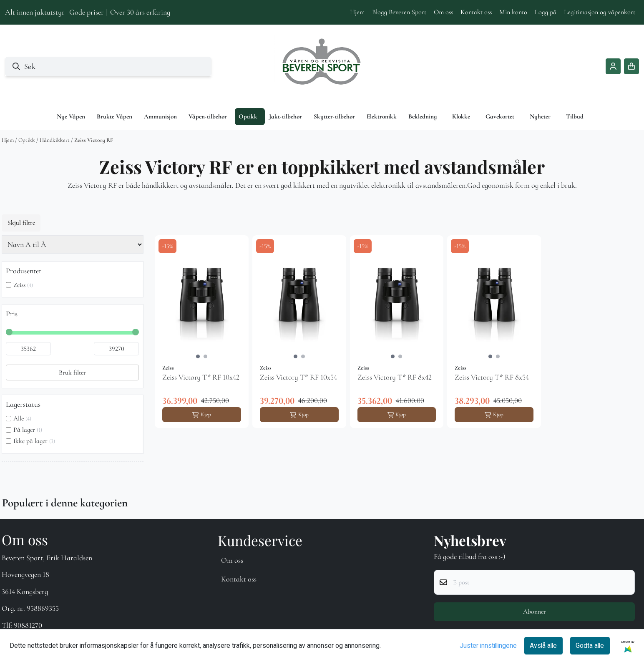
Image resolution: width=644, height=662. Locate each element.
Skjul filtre (21, 223)
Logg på (546, 12)
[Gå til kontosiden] (613, 66)
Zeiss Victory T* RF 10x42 (201, 377)
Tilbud (575, 116)
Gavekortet (500, 116)
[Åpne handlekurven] (631, 66)
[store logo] (322, 66)
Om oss (443, 12)
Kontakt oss (476, 12)
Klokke (461, 116)
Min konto (513, 12)
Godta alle (590, 646)
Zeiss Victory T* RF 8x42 (395, 377)
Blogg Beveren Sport (399, 12)
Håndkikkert (55, 140)
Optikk (27, 140)
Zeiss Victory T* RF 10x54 (298, 377)
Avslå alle (543, 646)
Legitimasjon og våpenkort (600, 12)
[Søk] (108, 67)
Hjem (357, 12)
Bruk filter (72, 373)
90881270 (28, 625)
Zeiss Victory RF (94, 140)
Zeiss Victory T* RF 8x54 (492, 377)
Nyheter (540, 116)
